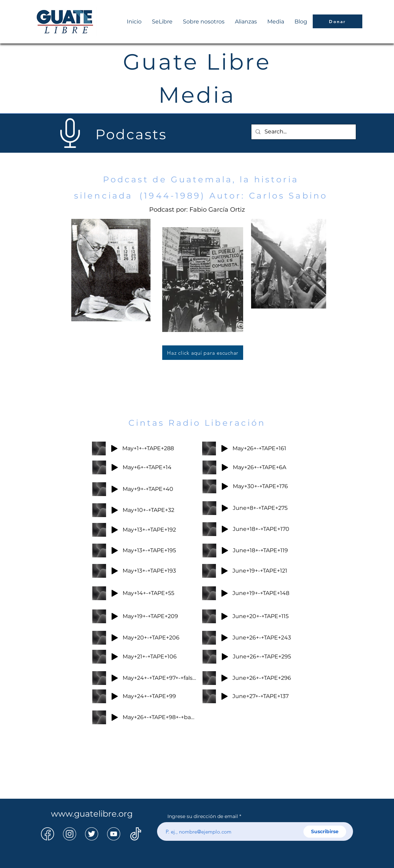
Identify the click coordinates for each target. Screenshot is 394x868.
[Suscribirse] (325, 832)
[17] (114, 834)
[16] (136, 834)
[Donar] (338, 21)
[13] (48, 834)
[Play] (114, 448)
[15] (92, 834)
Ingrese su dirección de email (203, 816)
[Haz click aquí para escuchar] (203, 353)
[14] (70, 834)
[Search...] (303, 132)
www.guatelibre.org (92, 814)
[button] (276, 22)
